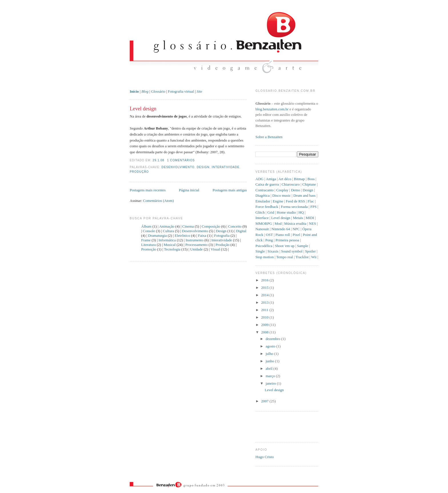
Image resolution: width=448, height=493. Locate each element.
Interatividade (226, 167)
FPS (313, 207)
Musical (170, 245)
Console (149, 231)
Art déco (285, 179)
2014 (265, 295)
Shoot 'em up (285, 246)
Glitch (260, 212)
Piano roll (283, 235)
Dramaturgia (157, 235)
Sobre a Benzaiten (269, 137)
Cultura (168, 231)
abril (270, 368)
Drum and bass (305, 195)
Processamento (197, 245)
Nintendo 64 (281, 229)
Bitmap (299, 179)
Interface (262, 218)
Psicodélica (264, 246)
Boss (311, 179)
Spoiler (311, 251)
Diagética (263, 195)
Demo (295, 190)
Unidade (197, 249)
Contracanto (265, 190)
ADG (259, 179)
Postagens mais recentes (148, 190)
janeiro (271, 383)
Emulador (263, 201)
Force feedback (267, 207)
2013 (265, 302)
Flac (311, 201)
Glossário (158, 91)
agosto (271, 346)
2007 (265, 401)
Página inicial (189, 190)
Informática (167, 240)
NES (312, 223)
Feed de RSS (295, 201)
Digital (241, 231)
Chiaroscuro (291, 184)
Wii (314, 257)
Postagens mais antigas (230, 190)
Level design (143, 109)
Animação (167, 226)
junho (270, 361)
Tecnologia (172, 249)
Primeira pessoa (287, 240)
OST (269, 235)
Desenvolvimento (178, 167)
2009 (265, 325)
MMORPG (264, 223)
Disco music (282, 195)
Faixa (202, 235)
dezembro (274, 339)
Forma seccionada (294, 207)
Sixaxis (273, 251)
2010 (265, 317)
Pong (269, 240)
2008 (265, 332)
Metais (298, 218)
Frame (146, 240)
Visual (215, 249)
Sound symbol (292, 251)
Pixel (296, 235)
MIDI (310, 218)
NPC (296, 229)
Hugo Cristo (265, 457)
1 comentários (181, 160)
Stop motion (265, 257)
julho (270, 354)
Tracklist (302, 257)
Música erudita (295, 223)
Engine (278, 201)
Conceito (235, 226)
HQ (301, 212)
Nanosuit (262, 229)
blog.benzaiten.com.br (272, 109)
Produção (139, 172)
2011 (265, 310)
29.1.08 (158, 160)
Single (260, 251)
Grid (271, 212)
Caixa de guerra (267, 184)
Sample (303, 246)
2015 (265, 288)
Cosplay (282, 190)
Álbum (146, 226)
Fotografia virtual (181, 91)
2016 (265, 280)
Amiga (271, 179)
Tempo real (285, 257)
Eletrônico (182, 235)
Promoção (149, 249)
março (271, 376)
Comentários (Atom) (159, 201)
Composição (211, 226)
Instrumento (194, 240)
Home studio (286, 212)
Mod (278, 223)
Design (203, 167)
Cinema (188, 226)
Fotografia (222, 235)
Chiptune (309, 184)
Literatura (148, 245)
